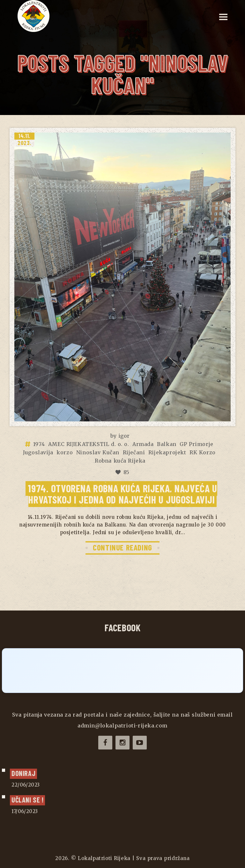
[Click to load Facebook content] (122, 671)
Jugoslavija (38, 452)
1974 (39, 444)
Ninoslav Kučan (98, 452)
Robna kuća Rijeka (120, 461)
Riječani (134, 452)
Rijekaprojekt (167, 452)
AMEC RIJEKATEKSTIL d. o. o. (89, 444)
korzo (65, 452)
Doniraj (23, 773)
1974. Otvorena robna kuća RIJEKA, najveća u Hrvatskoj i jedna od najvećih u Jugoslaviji (122, 494)
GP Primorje (197, 444)
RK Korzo (203, 452)
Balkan (167, 444)
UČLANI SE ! (27, 800)
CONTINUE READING (122, 547)
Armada (143, 444)
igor (124, 436)
